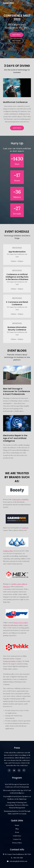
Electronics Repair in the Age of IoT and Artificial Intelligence (15, 438)
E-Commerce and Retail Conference (17, 303)
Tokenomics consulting (20, 499)
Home (17, 825)
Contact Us (17, 839)
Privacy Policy (17, 843)
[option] (17, 29)
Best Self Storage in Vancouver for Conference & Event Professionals (16, 391)
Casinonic (25, 528)
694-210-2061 (18, 858)
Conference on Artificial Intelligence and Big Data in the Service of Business (17, 277)
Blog (17, 829)
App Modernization (17, 252)
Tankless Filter (8, 551)
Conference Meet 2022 (17, 17)
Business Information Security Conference (17, 328)
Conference (17, 836)
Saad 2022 (8, 3)
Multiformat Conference (15, 102)
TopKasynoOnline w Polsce (12, 661)
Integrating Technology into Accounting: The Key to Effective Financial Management (17, 805)
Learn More (16, 35)
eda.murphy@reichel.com (18, 861)
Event (17, 832)
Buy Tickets (16, 41)
